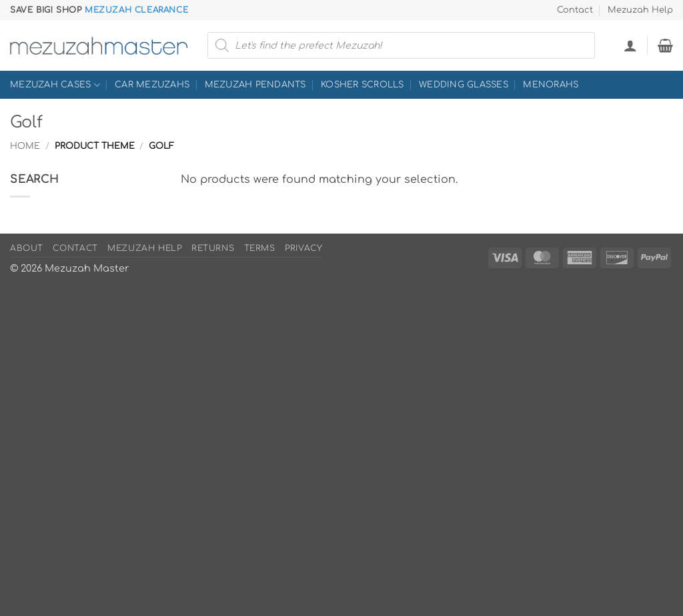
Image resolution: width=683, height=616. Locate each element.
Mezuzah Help (640, 10)
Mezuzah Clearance (136, 10)
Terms (260, 248)
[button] (630, 45)
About (27, 248)
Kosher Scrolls (363, 85)
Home (25, 146)
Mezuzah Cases (55, 85)
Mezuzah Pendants (255, 85)
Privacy (303, 248)
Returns (213, 248)
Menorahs (551, 85)
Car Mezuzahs (152, 85)
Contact (575, 10)
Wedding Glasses (464, 85)
